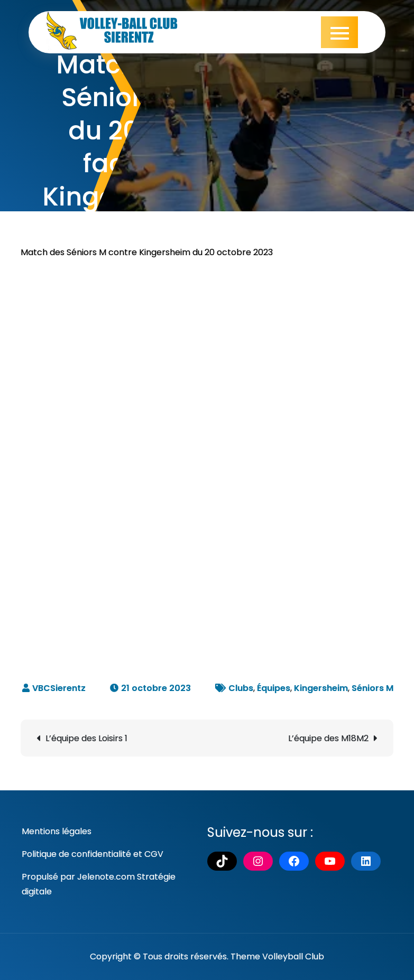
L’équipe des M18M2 (328, 738)
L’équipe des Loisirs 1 (86, 738)
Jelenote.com (106, 877)
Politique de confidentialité (76, 854)
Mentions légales (57, 831)
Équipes (274, 688)
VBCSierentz (59, 688)
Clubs (241, 688)
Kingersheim (321, 688)
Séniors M (372, 688)
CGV (154, 854)
